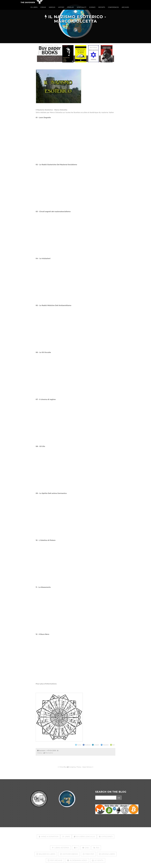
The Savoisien (28, 4)
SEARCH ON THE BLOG (111, 792)
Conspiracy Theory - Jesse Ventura (81, 767)
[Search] (105, 798)
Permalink (49, 753)
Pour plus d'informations (46, 684)
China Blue (62, 767)
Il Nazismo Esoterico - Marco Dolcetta (51, 110)
